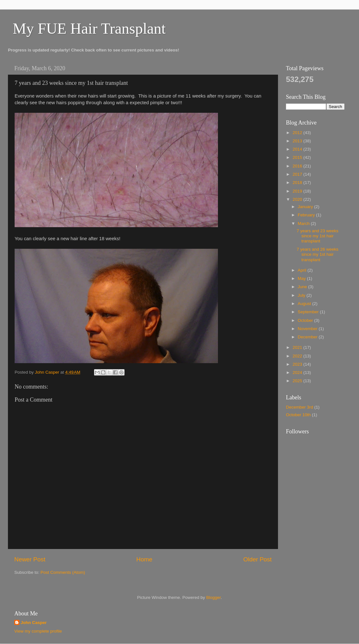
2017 (298, 174)
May (302, 278)
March (304, 224)
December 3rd (300, 407)
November (308, 329)
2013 (298, 141)
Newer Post (30, 559)
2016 (298, 166)
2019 (298, 191)
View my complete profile (38, 631)
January (306, 207)
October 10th (298, 415)
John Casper (34, 623)
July (302, 295)
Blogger (213, 597)
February (307, 215)
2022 (298, 356)
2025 (298, 381)
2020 (298, 199)
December (308, 337)
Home (144, 559)
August (305, 304)
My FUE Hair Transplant (89, 28)
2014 (298, 149)
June (303, 287)
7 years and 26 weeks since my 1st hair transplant (318, 254)
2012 (298, 133)
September (309, 312)
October (306, 320)
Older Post (257, 559)
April (303, 270)
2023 (298, 364)
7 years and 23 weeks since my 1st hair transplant (318, 236)
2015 (298, 157)
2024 (298, 373)
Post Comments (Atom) (63, 572)
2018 (298, 183)
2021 (298, 347)
